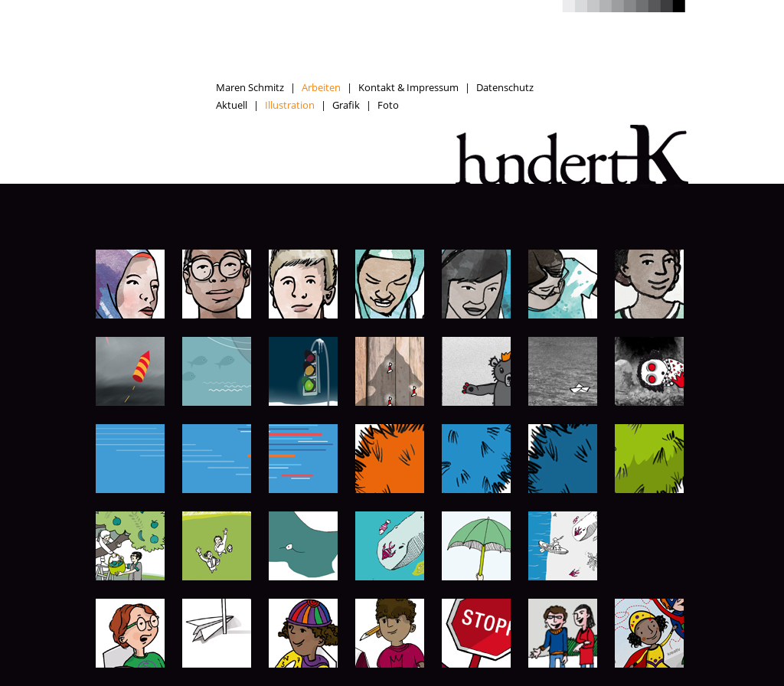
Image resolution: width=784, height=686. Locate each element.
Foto (388, 105)
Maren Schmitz (250, 87)
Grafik (346, 105)
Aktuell (232, 105)
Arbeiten (321, 87)
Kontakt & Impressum (408, 87)
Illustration (290, 105)
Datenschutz (505, 87)
